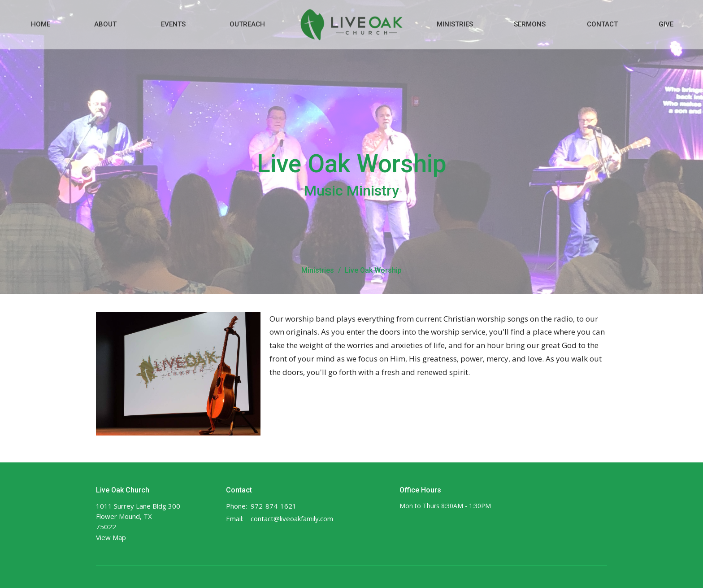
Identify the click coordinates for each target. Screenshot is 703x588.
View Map (111, 537)
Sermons (530, 24)
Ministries (455, 24)
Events (173, 24)
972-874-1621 (273, 506)
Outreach (247, 24)
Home (41, 24)
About (105, 24)
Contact (602, 24)
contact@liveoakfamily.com (292, 518)
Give (666, 24)
